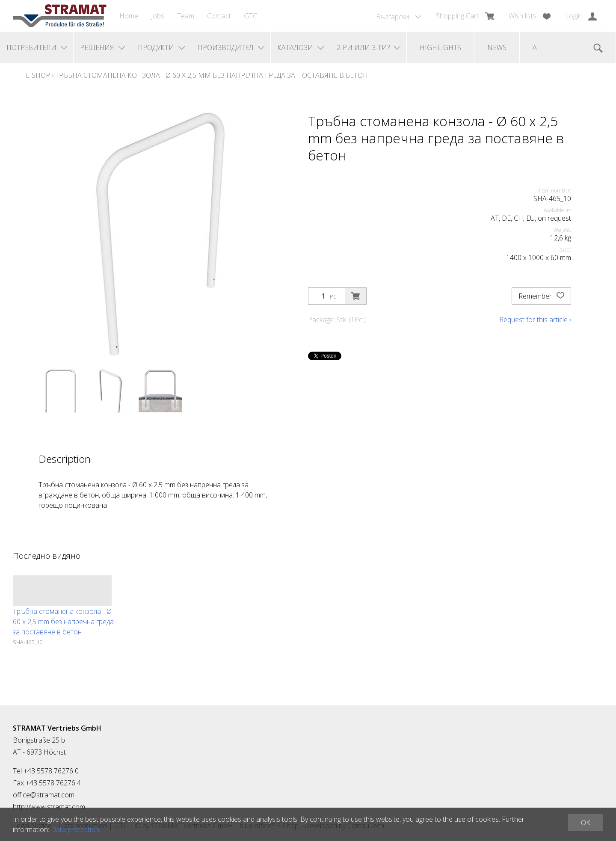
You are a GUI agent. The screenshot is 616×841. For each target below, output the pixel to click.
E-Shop (38, 75)
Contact (219, 16)
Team (186, 16)
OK (586, 823)
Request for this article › (535, 320)
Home (129, 16)
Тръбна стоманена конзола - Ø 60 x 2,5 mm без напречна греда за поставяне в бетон (212, 75)
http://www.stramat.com (49, 807)
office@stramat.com (44, 795)
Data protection (75, 829)
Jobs (158, 16)
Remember (541, 296)
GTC (250, 16)
